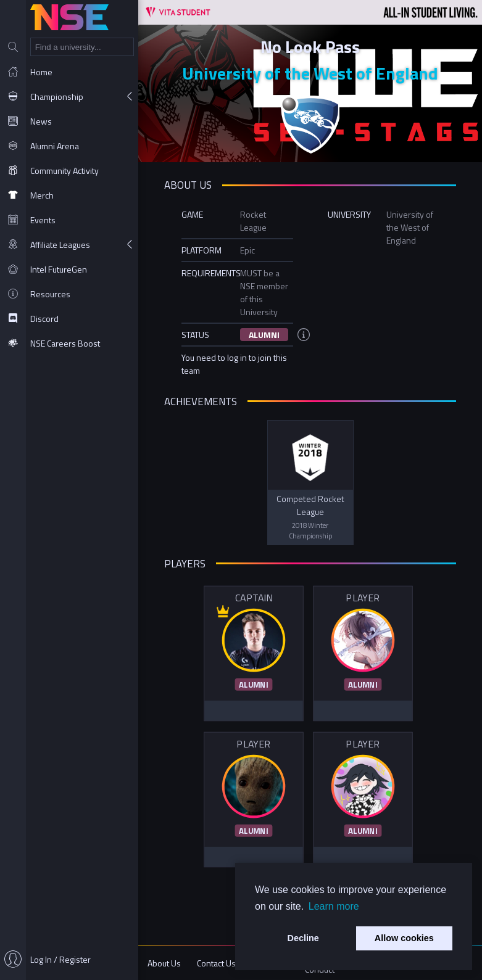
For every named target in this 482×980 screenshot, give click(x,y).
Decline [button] (303, 938)
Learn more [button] (334, 906)
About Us (164, 963)
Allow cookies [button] (404, 938)
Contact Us (216, 963)
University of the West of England (310, 73)
